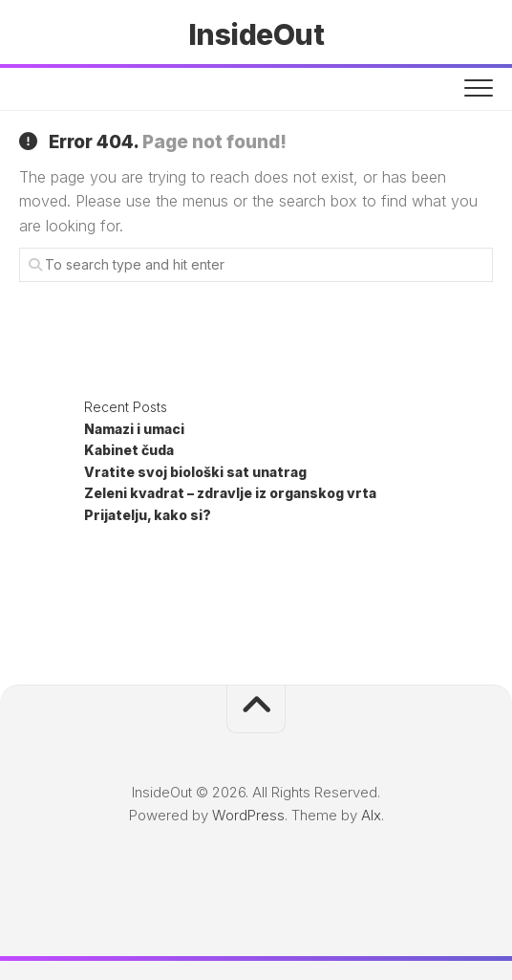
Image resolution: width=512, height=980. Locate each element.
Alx (371, 815)
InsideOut (256, 34)
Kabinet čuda (129, 450)
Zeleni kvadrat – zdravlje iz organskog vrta (230, 493)
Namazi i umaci (134, 429)
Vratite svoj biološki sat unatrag (195, 472)
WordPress (248, 815)
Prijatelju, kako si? (148, 515)
